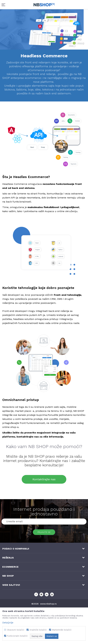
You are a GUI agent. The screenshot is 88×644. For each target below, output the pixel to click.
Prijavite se (44, 532)
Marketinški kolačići (62, 630)
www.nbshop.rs (48, 604)
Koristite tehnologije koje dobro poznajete (38, 288)
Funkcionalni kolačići (17, 636)
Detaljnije (8, 623)
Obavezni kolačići (16, 630)
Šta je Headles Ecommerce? (26, 177)
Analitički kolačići (38, 630)
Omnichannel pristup (21, 400)
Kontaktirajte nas (44, 479)
